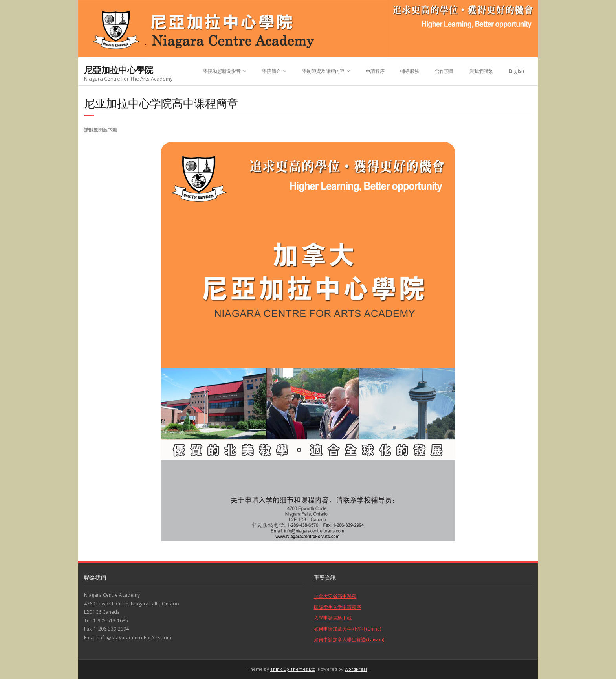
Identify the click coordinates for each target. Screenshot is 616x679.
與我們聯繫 (481, 71)
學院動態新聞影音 (222, 71)
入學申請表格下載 (333, 618)
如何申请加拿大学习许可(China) (347, 629)
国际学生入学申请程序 (337, 607)
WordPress (356, 669)
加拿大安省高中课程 (335, 596)
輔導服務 (410, 71)
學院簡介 (271, 71)
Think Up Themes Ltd (293, 669)
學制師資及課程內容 (323, 71)
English (516, 71)
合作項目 (444, 71)
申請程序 (375, 71)
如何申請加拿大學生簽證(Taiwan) (349, 639)
